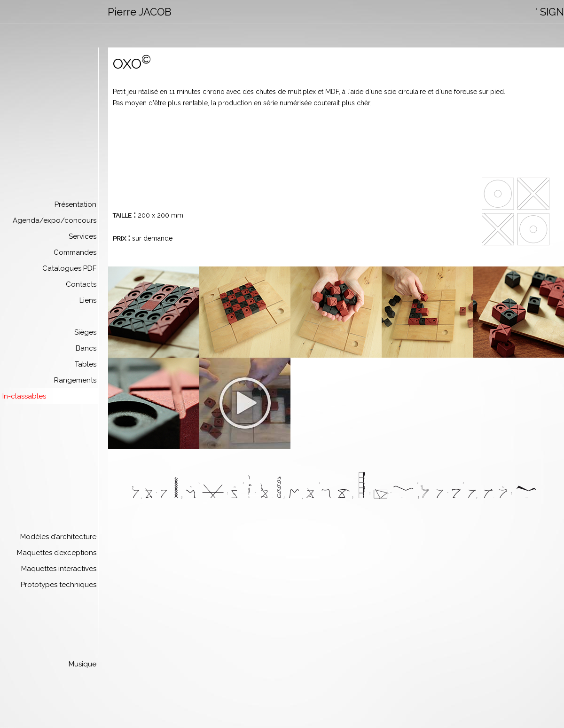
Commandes (75, 252)
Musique (82, 664)
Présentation (75, 204)
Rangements (75, 380)
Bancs (86, 348)
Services (82, 236)
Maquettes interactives (59, 569)
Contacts (81, 284)
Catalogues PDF (69, 268)
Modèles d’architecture (58, 537)
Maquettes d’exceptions (57, 553)
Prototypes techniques (59, 585)
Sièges (85, 332)
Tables (86, 364)
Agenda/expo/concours (55, 220)
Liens (88, 300)
